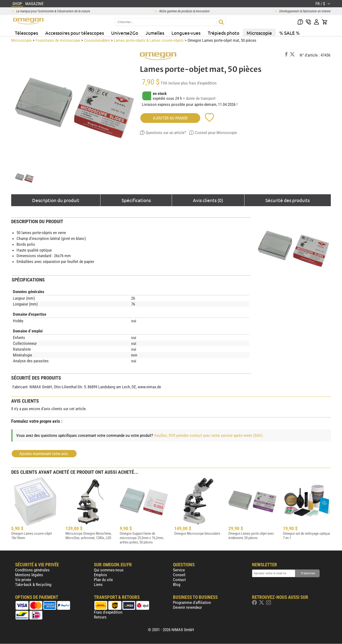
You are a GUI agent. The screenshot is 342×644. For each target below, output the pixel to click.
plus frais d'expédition (199, 83)
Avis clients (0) (208, 200)
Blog (177, 585)
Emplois (100, 575)
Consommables (97, 40)
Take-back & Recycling (33, 585)
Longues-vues (186, 33)
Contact (179, 580)
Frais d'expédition (108, 612)
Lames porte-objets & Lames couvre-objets (149, 40)
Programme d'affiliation (192, 602)
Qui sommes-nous (109, 570)
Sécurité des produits (288, 200)
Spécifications (136, 200)
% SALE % (289, 33)
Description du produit (56, 200)
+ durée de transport (199, 98)
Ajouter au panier (170, 118)
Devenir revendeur (187, 607)
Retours (100, 617)
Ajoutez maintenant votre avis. (44, 454)
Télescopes (26, 33)
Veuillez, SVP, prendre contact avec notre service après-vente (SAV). (209, 435)
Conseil (179, 575)
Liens (98, 585)
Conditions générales (32, 570)
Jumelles (155, 33)
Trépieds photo (224, 33)
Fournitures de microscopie (58, 40)
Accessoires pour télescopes (75, 33)
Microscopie (259, 33)
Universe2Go (125, 33)
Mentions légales (29, 575)
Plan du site (103, 580)
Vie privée (23, 580)
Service (179, 570)
